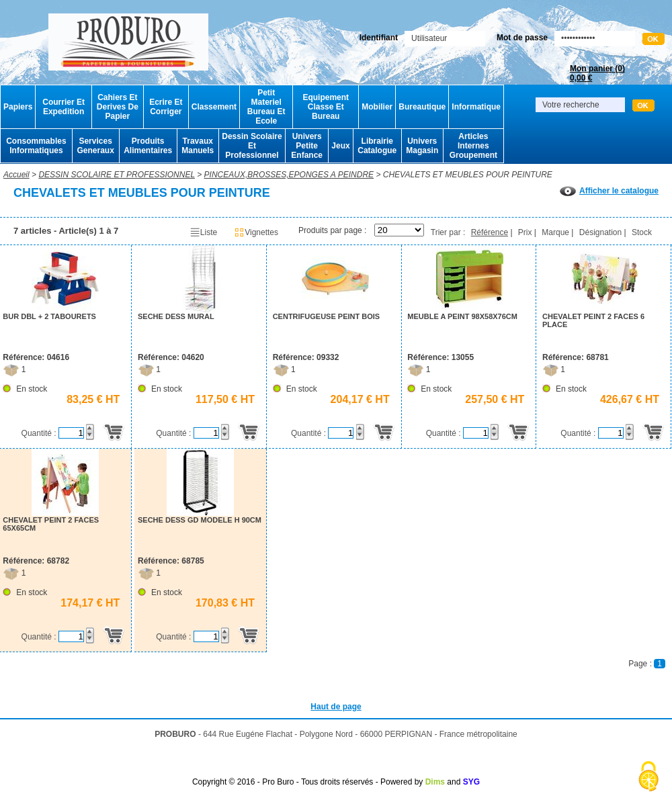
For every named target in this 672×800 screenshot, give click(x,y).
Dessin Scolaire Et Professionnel (252, 146)
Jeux (340, 146)
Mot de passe (522, 38)
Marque (555, 232)
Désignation (600, 232)
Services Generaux (95, 146)
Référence (490, 232)
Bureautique (422, 107)
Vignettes (256, 232)
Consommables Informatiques (36, 146)
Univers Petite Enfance (307, 146)
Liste (203, 232)
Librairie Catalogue (377, 146)
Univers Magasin (422, 146)
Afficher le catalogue (609, 191)
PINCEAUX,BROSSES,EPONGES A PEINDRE (289, 175)
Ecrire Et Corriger (166, 107)
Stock (642, 232)
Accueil (16, 175)
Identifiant (379, 38)
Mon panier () (597, 73)
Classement (214, 107)
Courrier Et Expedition (64, 107)
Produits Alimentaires (148, 146)
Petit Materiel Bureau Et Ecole (266, 107)
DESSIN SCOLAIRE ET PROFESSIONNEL (117, 175)
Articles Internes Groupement (473, 146)
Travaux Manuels (198, 146)
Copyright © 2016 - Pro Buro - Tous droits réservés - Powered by (307, 782)
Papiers (18, 107)
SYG (471, 782)
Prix (525, 232)
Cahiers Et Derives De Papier (118, 107)
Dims (435, 782)
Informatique (476, 107)
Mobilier (377, 107)
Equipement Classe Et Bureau (326, 107)
